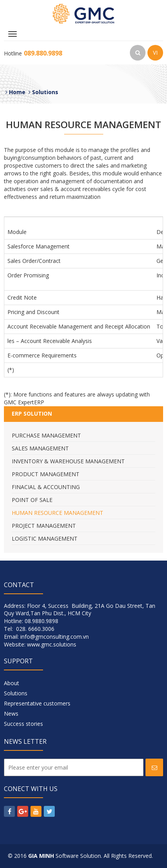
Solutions (16, 693)
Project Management (44, 526)
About (12, 683)
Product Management (46, 474)
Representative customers (37, 703)
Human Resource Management (57, 513)
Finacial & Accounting (46, 487)
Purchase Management (46, 435)
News (11, 714)
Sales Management (40, 448)
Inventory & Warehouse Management (68, 461)
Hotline (33, 53)
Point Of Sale (32, 500)
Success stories (23, 724)
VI (155, 53)
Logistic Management (45, 538)
